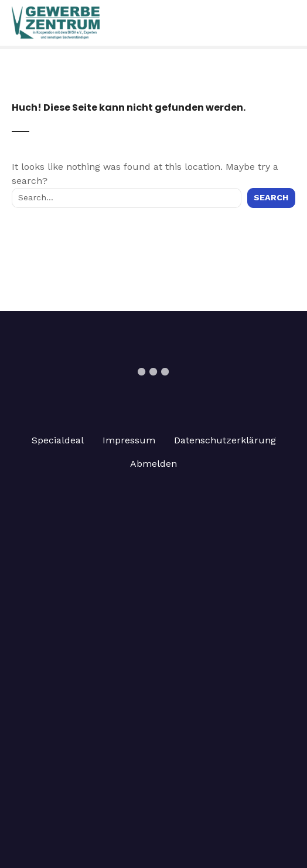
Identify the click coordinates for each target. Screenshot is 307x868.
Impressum (129, 440)
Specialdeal (58, 440)
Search (271, 197)
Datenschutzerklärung (225, 440)
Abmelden (153, 464)
